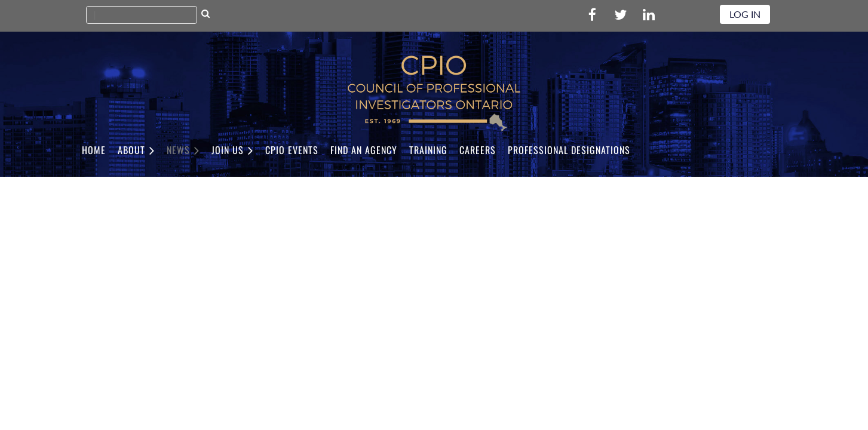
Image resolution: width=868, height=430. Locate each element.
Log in (745, 14)
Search (206, 15)
